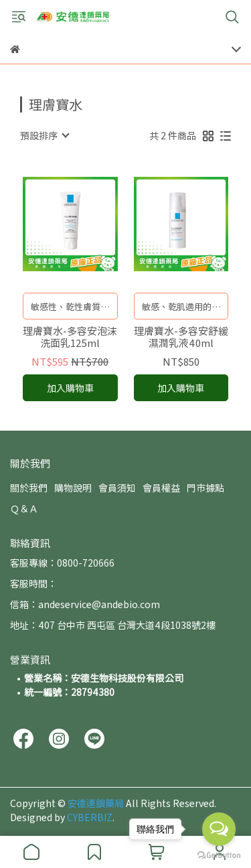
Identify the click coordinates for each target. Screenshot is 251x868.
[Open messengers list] (219, 829)
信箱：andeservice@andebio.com (85, 604)
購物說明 (73, 488)
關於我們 (29, 488)
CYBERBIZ (90, 817)
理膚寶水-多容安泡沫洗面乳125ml (70, 337)
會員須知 (117, 488)
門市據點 (205, 488)
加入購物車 (70, 388)
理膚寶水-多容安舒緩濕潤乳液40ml (181, 337)
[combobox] (44, 135)
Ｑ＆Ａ (24, 508)
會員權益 (161, 488)
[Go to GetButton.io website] (219, 855)
